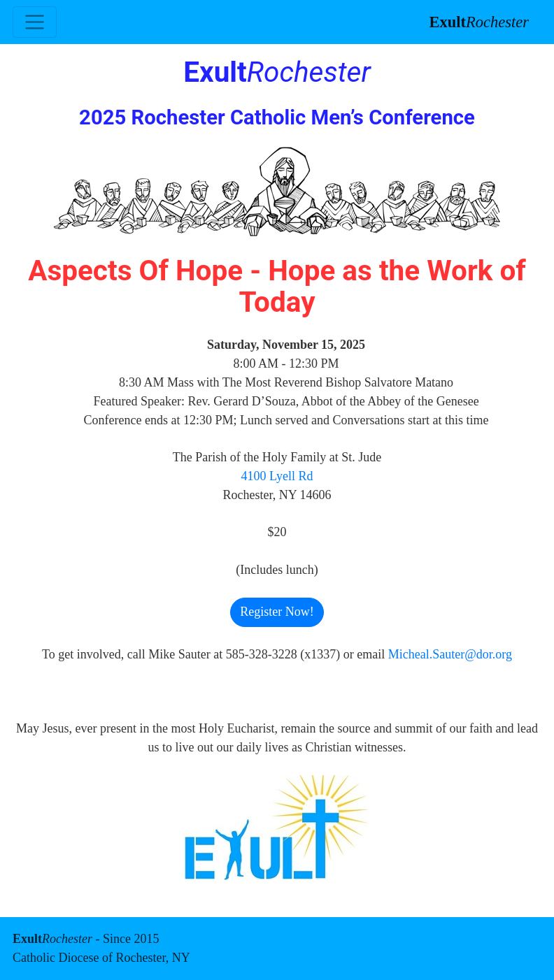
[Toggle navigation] (35, 22)
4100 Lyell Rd (277, 476)
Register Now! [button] (277, 612)
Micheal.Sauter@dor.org (450, 654)
